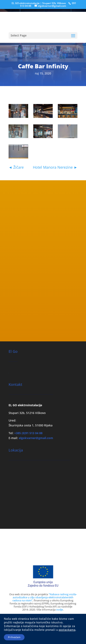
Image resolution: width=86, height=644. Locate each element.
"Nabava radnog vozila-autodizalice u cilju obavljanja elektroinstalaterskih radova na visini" (45, 597)
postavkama (67, 630)
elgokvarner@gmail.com (36, 438)
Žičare (16, 167)
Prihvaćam (14, 637)
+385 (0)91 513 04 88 (28, 433)
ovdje (60, 610)
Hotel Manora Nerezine (55, 167)
